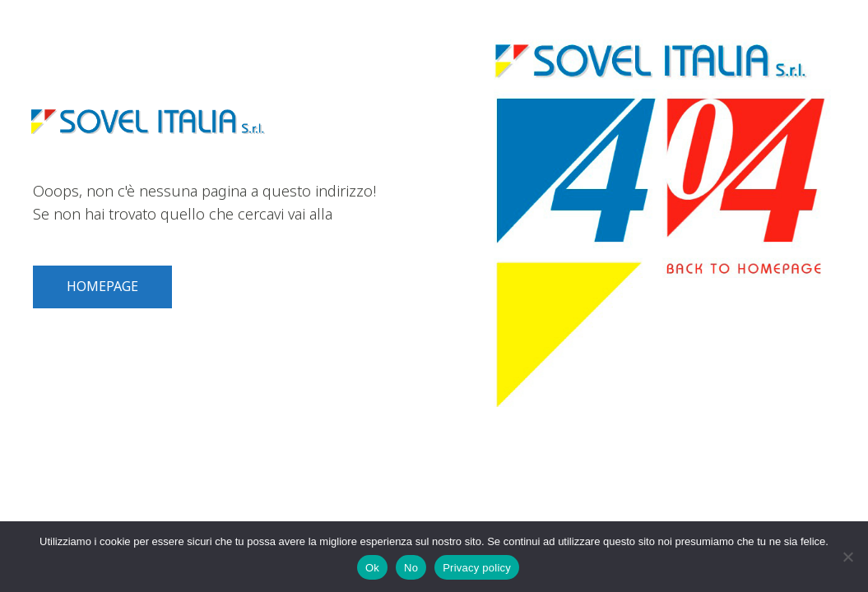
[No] (847, 557)
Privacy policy (477, 568)
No (411, 568)
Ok (372, 568)
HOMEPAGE (102, 286)
